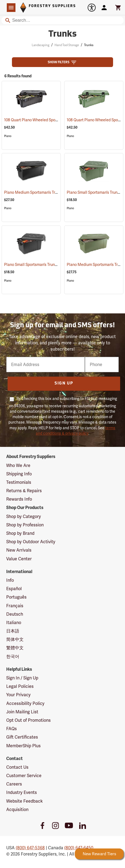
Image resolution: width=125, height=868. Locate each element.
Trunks (89, 45)
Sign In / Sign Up (22, 678)
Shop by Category (24, 516)
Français (15, 606)
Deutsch (15, 614)
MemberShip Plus (23, 746)
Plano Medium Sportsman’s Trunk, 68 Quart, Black (54, 192)
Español (14, 589)
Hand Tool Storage (67, 45)
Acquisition (17, 810)
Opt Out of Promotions (28, 720)
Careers (14, 784)
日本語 (13, 631)
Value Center (19, 559)
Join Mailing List (22, 712)
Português (16, 597)
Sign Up (64, 384)
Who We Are (18, 465)
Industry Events (22, 792)
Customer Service (24, 776)
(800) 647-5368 (30, 848)
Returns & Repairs (24, 491)
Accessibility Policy (25, 703)
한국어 (13, 656)
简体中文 (15, 639)
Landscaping (41, 45)
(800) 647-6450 (79, 848)
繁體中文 (15, 648)
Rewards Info (19, 499)
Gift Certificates (22, 737)
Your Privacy (18, 695)
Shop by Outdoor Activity (31, 542)
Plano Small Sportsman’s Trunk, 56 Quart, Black (51, 265)
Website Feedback (25, 801)
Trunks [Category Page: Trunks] (62, 34)
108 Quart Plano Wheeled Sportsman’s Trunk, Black (55, 120)
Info (10, 580)
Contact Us (17, 767)
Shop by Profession (25, 525)
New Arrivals (19, 550)
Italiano (14, 623)
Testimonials (19, 482)
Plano (8, 136)
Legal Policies (20, 686)
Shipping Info (19, 474)
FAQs (12, 729)
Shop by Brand (20, 533)
